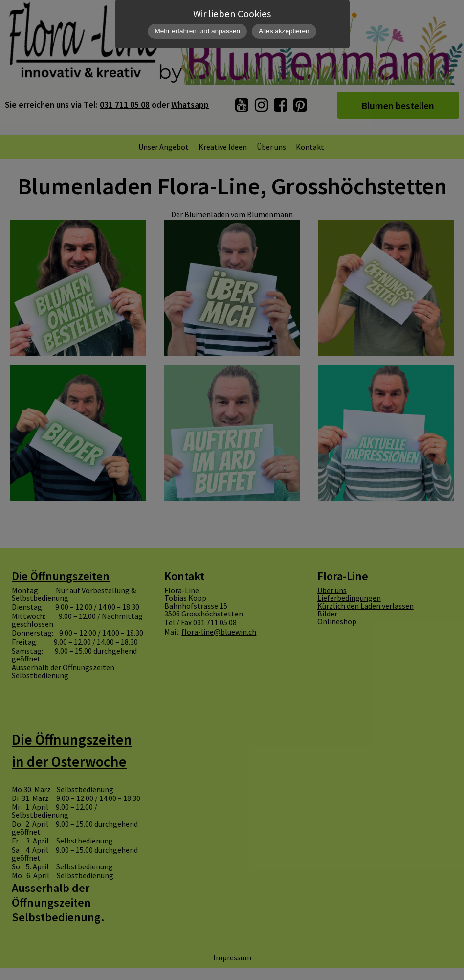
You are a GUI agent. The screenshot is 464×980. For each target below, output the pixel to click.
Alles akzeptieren (284, 31)
